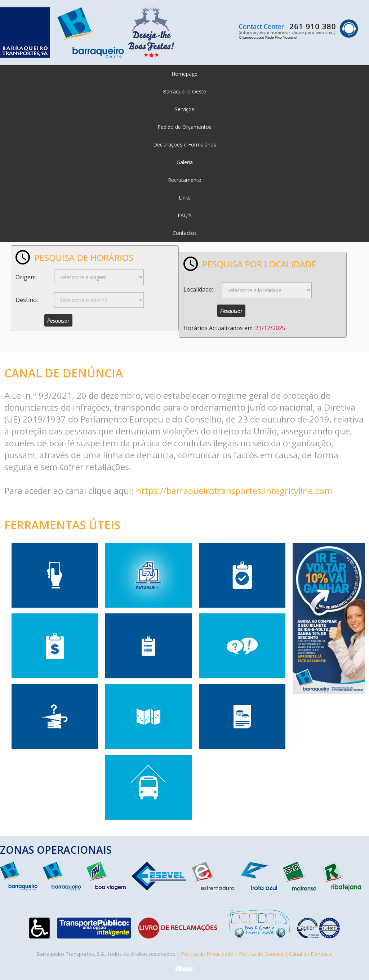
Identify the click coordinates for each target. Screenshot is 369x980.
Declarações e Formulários (185, 145)
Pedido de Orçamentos (184, 127)
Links (185, 198)
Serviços (184, 109)
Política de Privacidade (207, 954)
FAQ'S (185, 215)
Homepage (184, 74)
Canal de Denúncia (311, 954)
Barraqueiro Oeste (184, 91)
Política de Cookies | (264, 954)
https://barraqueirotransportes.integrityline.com (234, 491)
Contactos (185, 233)
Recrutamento (185, 180)
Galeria (185, 162)
